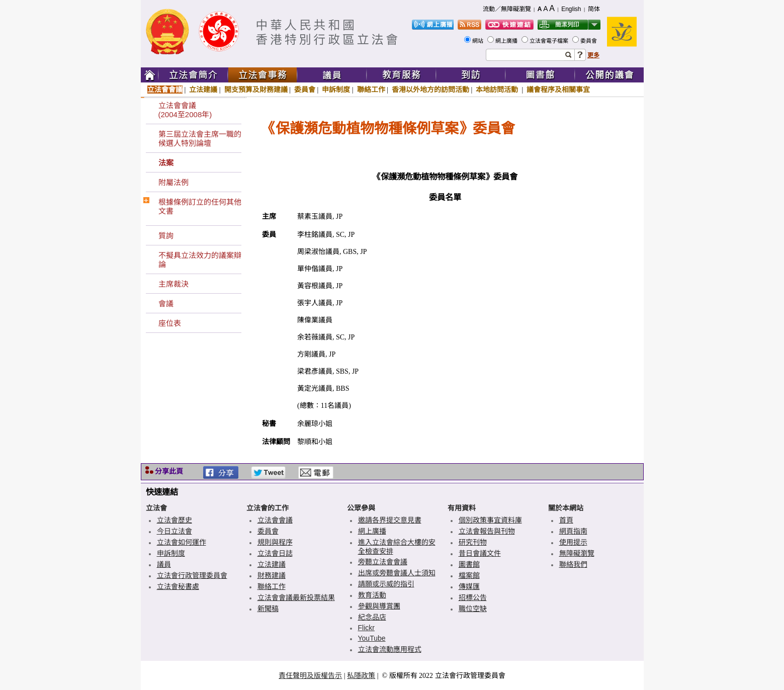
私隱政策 (361, 675)
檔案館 (469, 575)
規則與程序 (275, 542)
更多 (593, 55)
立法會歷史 (175, 520)
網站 (478, 41)
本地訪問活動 (498, 90)
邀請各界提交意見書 (390, 520)
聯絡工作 (371, 90)
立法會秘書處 (178, 586)
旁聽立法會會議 (383, 562)
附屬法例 (173, 182)
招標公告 (473, 597)
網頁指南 (573, 531)
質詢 (166, 236)
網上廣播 (507, 41)
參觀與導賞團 (379, 606)
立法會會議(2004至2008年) (185, 110)
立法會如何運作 (182, 542)
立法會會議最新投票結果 (296, 597)
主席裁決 (173, 284)
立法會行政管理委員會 (192, 575)
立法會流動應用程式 (390, 649)
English (571, 9)
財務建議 (272, 575)
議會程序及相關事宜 (558, 90)
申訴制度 (336, 90)
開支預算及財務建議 (256, 90)
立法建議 (203, 90)
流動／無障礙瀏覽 (507, 9)
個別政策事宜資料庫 (490, 520)
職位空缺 (473, 609)
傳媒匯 (469, 586)
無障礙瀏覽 (577, 553)
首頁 (566, 520)
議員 (164, 564)
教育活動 (372, 595)
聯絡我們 (573, 564)
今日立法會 (175, 531)
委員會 (589, 41)
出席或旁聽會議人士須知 (397, 573)
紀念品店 (372, 617)
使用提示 (573, 542)
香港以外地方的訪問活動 (430, 90)
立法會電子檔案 (550, 41)
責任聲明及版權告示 (310, 675)
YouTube (372, 638)
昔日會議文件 (480, 553)
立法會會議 (165, 90)
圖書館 (469, 564)
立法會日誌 (275, 553)
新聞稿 (268, 609)
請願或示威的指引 (386, 584)
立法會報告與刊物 (487, 531)
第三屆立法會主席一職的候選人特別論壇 (200, 139)
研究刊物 (473, 542)
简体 (594, 9)
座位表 (170, 323)
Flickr (366, 628)
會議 (166, 304)
